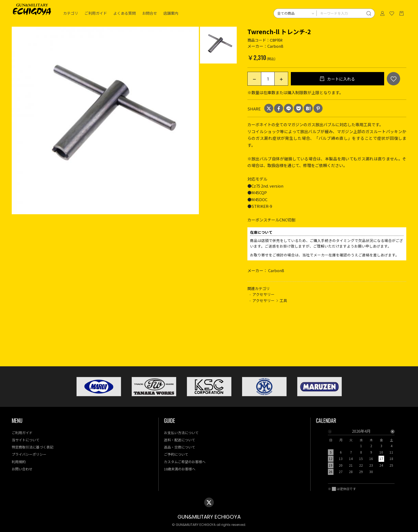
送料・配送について (180, 440)
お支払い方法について (181, 433)
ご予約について (176, 454)
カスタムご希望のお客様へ (185, 462)
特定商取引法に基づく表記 (33, 447)
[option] (105, 120)
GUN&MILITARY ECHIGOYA (209, 517)
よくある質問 (124, 13)
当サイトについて (26, 440)
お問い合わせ (22, 469)
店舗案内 (171, 13)
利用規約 (19, 462)
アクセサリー (264, 294)
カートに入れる (341, 79)
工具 (283, 300)
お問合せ (150, 13)
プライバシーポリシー (29, 454)
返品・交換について (180, 447)
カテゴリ (71, 13)
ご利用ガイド (96, 13)
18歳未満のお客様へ (180, 469)
